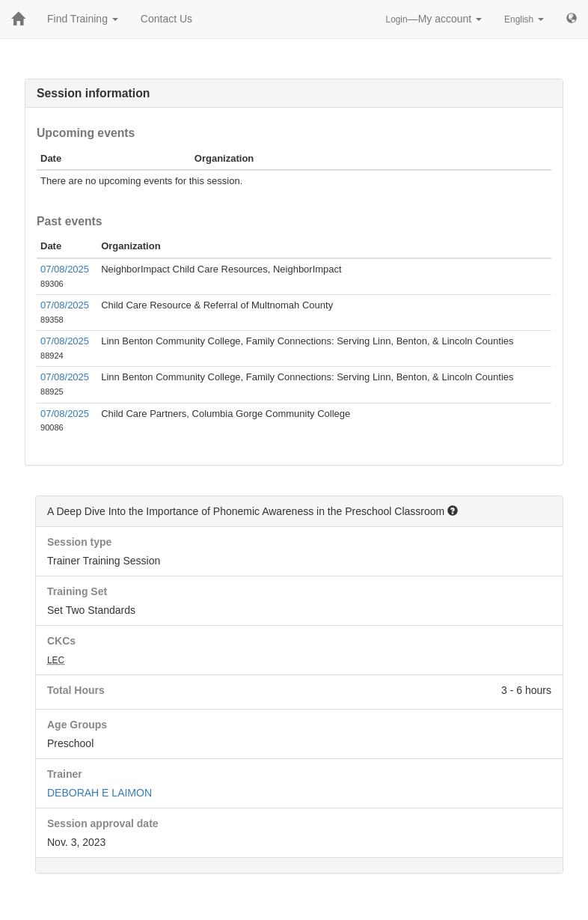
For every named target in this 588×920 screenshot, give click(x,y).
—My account (434, 19)
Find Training (83, 19)
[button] (453, 511)
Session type (79, 542)
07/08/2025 (65, 269)
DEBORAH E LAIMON (99, 793)
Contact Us (166, 19)
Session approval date (103, 823)
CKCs (61, 641)
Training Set (77, 591)
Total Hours (76, 690)
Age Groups (77, 725)
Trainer (65, 774)
